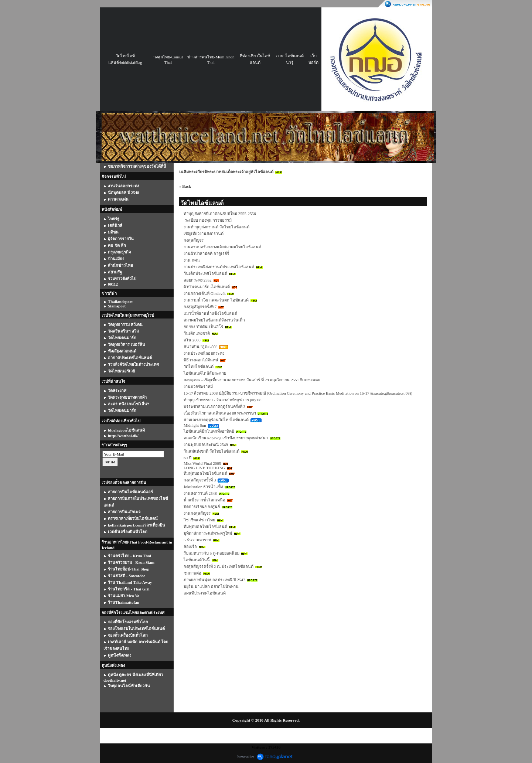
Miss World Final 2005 (202, 463)
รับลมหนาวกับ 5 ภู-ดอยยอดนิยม (212, 553)
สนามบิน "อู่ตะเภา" (201, 347)
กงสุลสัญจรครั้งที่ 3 (200, 480)
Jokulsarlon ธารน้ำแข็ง (203, 487)
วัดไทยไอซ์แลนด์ (199, 367)
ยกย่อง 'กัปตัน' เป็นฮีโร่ (203, 327)
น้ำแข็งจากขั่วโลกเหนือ (204, 500)
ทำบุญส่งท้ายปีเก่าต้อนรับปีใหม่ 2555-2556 (220, 214)
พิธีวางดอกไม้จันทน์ (201, 360)
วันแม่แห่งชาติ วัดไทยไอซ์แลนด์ (212, 451)
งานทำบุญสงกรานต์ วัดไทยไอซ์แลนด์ (216, 227)
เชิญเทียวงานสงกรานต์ (204, 234)
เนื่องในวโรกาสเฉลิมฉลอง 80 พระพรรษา (220, 413)
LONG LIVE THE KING (204, 468)
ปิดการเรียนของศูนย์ (202, 507)
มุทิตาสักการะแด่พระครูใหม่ (208, 533)
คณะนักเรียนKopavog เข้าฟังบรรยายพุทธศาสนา (226, 438)
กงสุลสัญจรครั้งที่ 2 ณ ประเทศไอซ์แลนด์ (219, 566)
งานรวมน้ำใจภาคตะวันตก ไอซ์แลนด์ (216, 300)
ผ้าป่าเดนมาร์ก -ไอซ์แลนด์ (207, 287)
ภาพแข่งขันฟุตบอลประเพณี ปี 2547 (214, 580)
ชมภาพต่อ (192, 573)
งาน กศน (192, 260)
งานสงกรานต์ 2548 (200, 493)
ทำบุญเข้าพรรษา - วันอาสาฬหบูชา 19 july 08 (223, 400)
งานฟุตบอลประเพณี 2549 (206, 444)
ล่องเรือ (190, 546)
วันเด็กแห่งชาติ (197, 333)
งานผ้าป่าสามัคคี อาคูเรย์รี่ (206, 253)
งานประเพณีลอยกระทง (204, 353)
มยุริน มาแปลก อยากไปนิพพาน (211, 586)
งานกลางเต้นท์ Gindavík (205, 293)
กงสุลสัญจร (194, 240)
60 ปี (187, 458)
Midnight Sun (195, 425)
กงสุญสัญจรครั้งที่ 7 (200, 307)
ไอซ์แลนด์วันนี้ (197, 560)
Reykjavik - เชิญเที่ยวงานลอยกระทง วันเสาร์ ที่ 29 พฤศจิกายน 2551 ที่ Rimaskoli (252, 380)
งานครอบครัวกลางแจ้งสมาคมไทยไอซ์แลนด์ (222, 247)
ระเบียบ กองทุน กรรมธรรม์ (208, 220)
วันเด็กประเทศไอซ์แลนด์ (205, 273)
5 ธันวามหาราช (197, 540)
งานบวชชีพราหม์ (198, 386)
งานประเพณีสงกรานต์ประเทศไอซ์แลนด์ (219, 267)
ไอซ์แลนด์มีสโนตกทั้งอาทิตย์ (209, 431)
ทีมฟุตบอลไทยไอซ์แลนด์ (205, 473)
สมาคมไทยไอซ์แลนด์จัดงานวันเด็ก (214, 320)
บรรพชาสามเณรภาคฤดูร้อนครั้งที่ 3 (214, 406)
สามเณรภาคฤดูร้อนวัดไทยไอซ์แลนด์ (216, 420)
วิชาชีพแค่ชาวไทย (199, 520)
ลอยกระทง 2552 (198, 280)
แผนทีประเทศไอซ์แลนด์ (205, 593)
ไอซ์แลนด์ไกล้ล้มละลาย (205, 373)
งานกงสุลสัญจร (197, 513)
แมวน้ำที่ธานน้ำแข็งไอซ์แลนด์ (210, 313)
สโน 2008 (192, 340)
